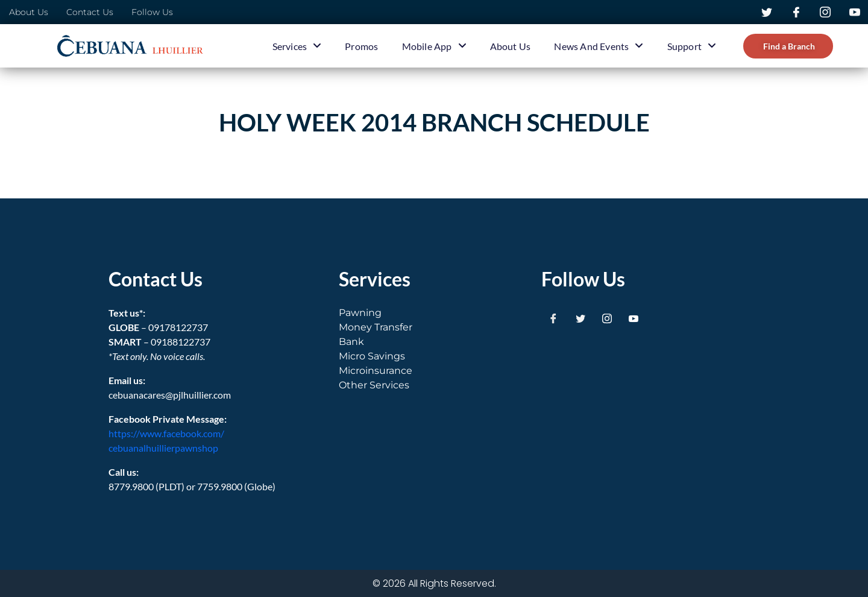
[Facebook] (553, 318)
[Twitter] (580, 318)
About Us (511, 46)
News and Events (599, 46)
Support (692, 46)
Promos (361, 46)
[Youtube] (634, 318)
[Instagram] (607, 318)
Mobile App (434, 46)
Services (297, 46)
